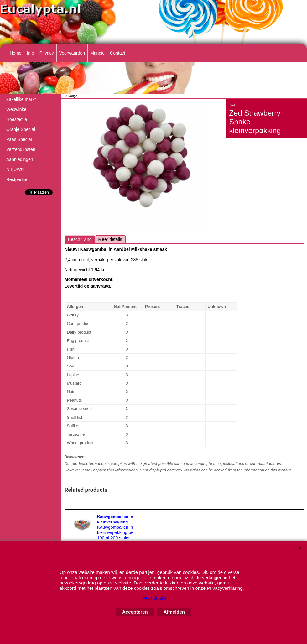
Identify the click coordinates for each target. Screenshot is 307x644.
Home (16, 53)
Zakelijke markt (21, 99)
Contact (117, 53)
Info (30, 53)
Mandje (97, 53)
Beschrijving (80, 239)
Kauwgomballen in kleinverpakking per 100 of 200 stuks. (116, 532)
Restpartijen (18, 179)
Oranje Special (21, 129)
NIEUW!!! (15, 169)
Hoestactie (17, 119)
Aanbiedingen (20, 159)
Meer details (110, 239)
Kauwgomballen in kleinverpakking (115, 519)
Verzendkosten (21, 149)
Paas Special (19, 139)
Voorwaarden (72, 53)
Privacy (47, 53)
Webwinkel (17, 109)
